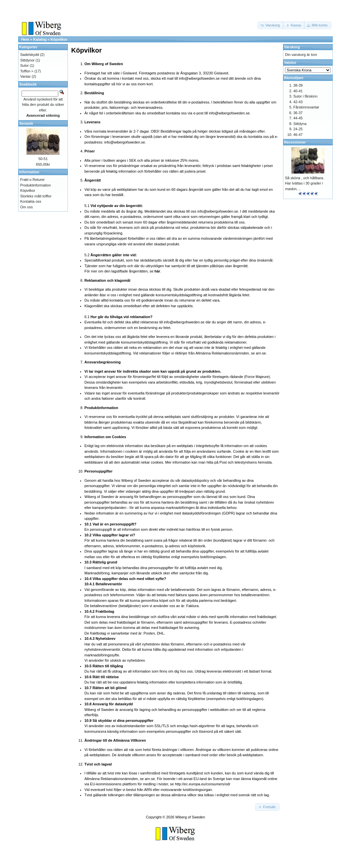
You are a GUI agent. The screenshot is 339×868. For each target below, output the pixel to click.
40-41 (298, 91)
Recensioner (295, 142)
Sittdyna (300, 124)
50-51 (43, 159)
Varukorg (292, 47)
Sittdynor (27, 60)
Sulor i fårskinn (305, 96)
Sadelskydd (30, 55)
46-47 (298, 135)
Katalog (40, 39)
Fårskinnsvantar (306, 107)
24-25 (298, 129)
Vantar (25, 76)
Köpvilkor (59, 39)
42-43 (298, 102)
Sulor (24, 65)
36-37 (298, 113)
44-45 (298, 118)
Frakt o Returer (32, 180)
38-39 (298, 85)
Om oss (26, 207)
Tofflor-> (27, 71)
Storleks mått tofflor (36, 196)
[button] (271, 25)
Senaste (26, 123)
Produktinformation (35, 185)
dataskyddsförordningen (201, 513)
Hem (25, 39)
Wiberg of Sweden (190, 817)
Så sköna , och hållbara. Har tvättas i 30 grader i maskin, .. (305, 183)
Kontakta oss (31, 201)
